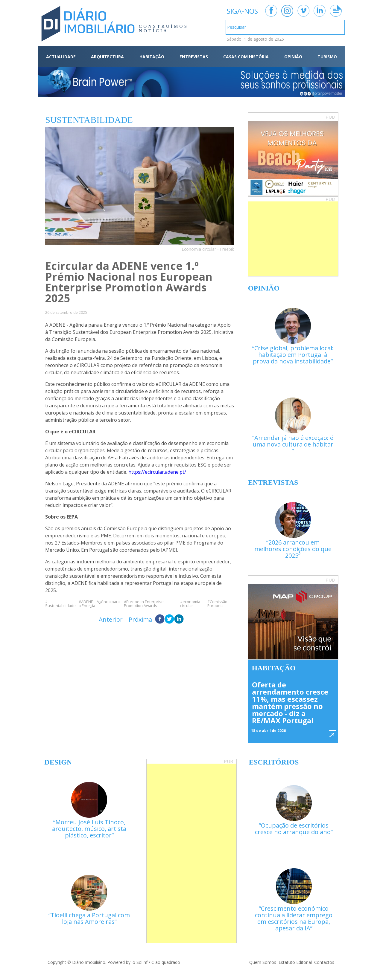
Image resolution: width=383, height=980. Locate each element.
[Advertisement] (293, 239)
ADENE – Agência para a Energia (99, 604)
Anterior (111, 619)
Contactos (324, 962)
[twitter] (169, 620)
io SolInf (140, 962)
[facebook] (160, 620)
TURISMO (327, 57)
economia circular (190, 604)
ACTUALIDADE (61, 57)
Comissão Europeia (217, 604)
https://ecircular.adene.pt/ (157, 472)
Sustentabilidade (60, 605)
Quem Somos (263, 962)
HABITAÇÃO (152, 57)
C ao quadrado (166, 962)
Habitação (274, 668)
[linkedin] (179, 620)
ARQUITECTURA (107, 57)
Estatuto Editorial (295, 962)
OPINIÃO (293, 57)
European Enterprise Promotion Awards (144, 604)
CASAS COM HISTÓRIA (246, 57)
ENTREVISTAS (194, 57)
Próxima (140, 619)
